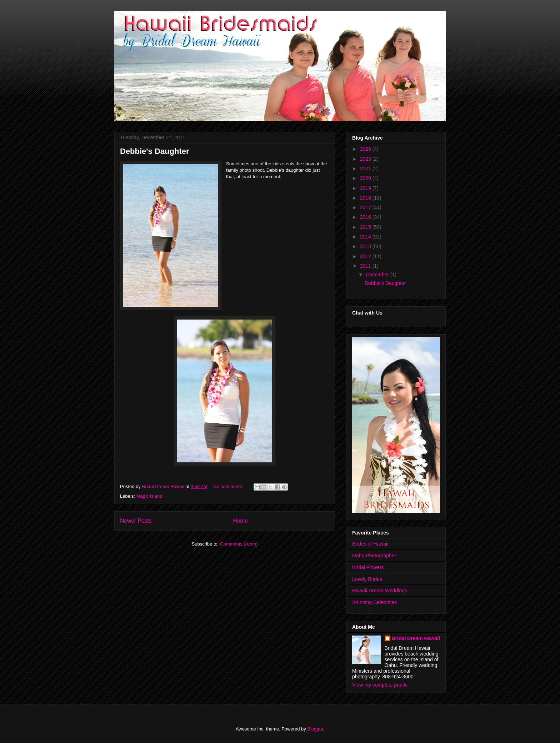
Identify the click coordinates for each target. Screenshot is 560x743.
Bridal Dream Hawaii (416, 638)
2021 (366, 169)
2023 (366, 159)
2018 (366, 198)
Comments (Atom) (239, 544)
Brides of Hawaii (370, 544)
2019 (366, 188)
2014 (366, 237)
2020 (366, 178)
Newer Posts (136, 521)
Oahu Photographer (374, 556)
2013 (366, 246)
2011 (366, 266)
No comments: (229, 486)
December (378, 275)
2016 (366, 217)
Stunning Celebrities (374, 602)
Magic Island (149, 496)
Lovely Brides (367, 579)
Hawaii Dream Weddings (380, 591)
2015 (366, 227)
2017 (366, 207)
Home (240, 521)
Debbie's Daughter (155, 151)
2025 (366, 149)
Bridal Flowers (368, 567)
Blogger (315, 729)
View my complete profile (380, 685)
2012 (366, 256)
